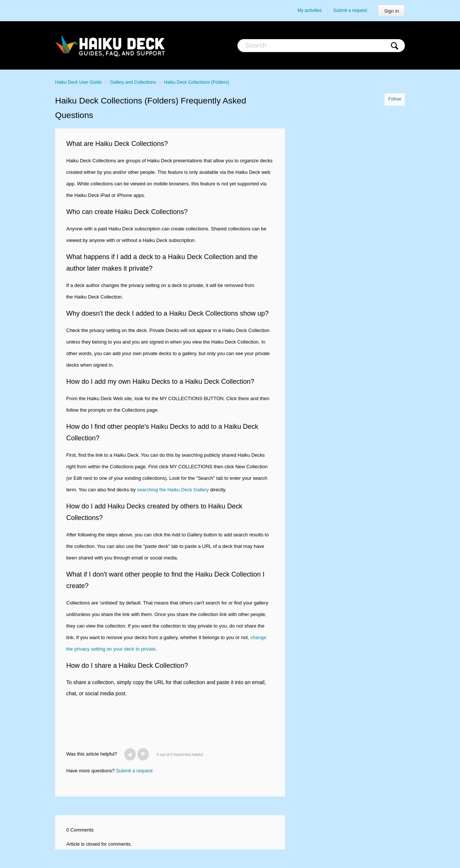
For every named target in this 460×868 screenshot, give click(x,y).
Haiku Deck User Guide (78, 82)
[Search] (321, 46)
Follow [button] (395, 99)
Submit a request (350, 10)
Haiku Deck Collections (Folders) (197, 82)
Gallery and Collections (133, 82)
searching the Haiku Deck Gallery (173, 490)
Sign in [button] (392, 11)
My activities (309, 10)
